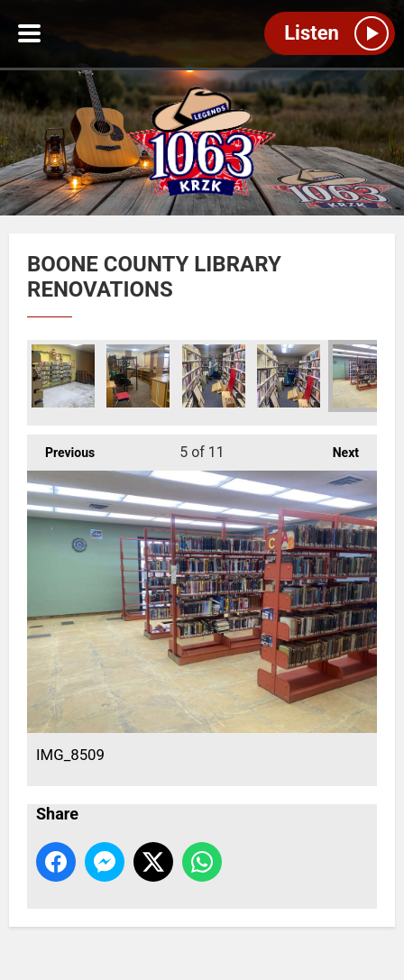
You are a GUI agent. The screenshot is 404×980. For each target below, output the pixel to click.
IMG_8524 (289, 376)
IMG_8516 (63, 376)
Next (337, 447)
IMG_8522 (214, 376)
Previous (61, 447)
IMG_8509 (364, 376)
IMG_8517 (138, 376)
